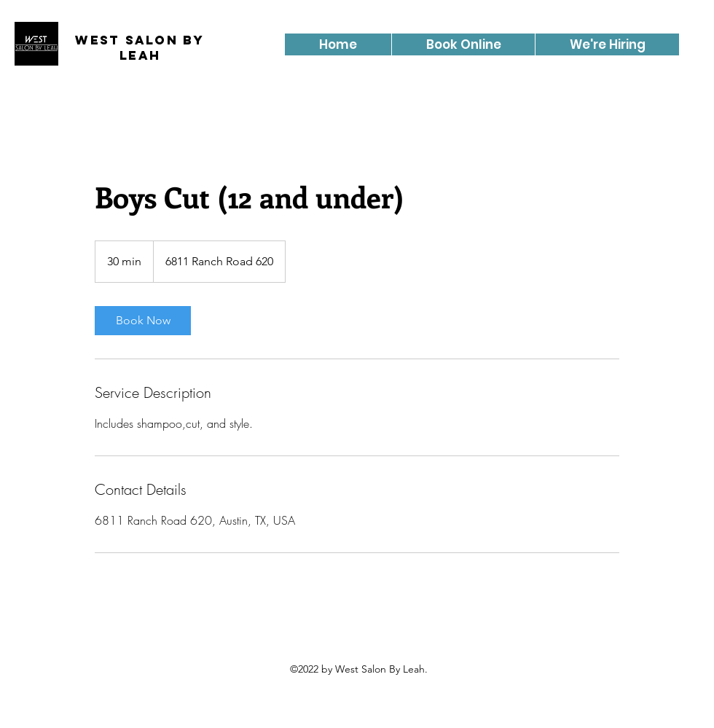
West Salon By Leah (140, 48)
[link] (143, 321)
